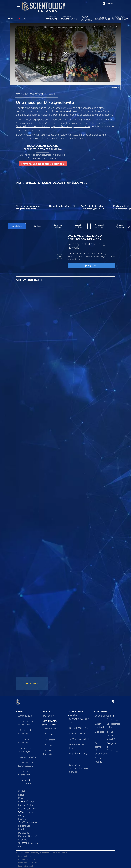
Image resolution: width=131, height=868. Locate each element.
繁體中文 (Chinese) (28, 841)
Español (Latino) (27, 803)
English (22, 790)
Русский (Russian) (28, 834)
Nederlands (24, 824)
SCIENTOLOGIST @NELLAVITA (37, 94)
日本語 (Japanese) (28, 821)
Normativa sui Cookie (27, 858)
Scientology (101, 714)
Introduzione (50, 727)
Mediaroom (50, 738)
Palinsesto (49, 714)
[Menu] (18, 6)
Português (24, 831)
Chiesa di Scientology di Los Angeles (92, 115)
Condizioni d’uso (25, 854)
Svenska (23, 838)
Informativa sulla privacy (28, 861)
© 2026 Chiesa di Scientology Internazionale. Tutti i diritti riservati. (42, 851)
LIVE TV (46, 710)
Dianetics (100, 730)
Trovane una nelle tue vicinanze (43, 164)
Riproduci (91, 266)
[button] (129, 226)
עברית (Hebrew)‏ (26, 810)
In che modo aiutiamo (111, 733)
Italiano (22, 817)
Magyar (22, 814)
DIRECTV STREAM (79, 726)
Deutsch (23, 796)
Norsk (21, 827)
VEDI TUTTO (32, 683)
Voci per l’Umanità (28, 755)
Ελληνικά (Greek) (27, 800)
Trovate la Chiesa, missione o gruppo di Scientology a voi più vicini (53, 126)
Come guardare (52, 733)
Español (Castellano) (29, 807)
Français (23, 845)
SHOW (20, 710)
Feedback (49, 744)
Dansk (22, 793)
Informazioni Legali (26, 864)
